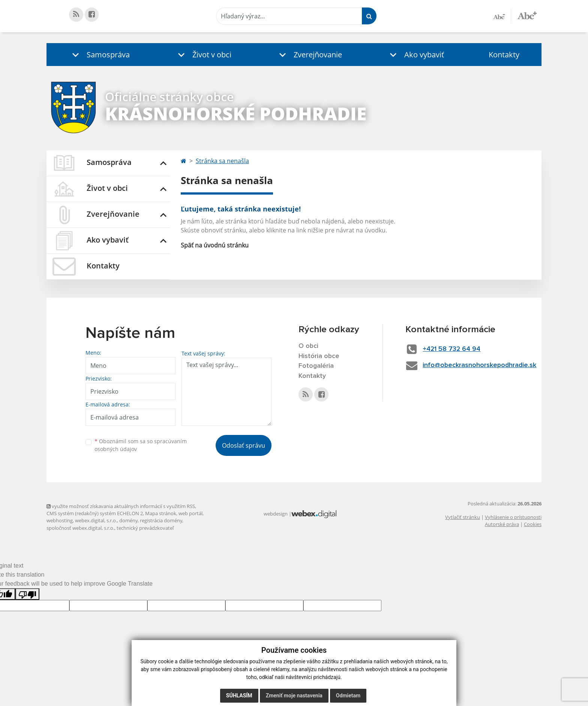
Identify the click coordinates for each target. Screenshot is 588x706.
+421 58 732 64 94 (453, 349)
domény (128, 520)
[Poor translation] (27, 594)
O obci (309, 346)
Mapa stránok (161, 513)
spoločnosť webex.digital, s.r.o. (80, 528)
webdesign (276, 514)
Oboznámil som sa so (141, 445)
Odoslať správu (244, 445)
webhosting (60, 520)
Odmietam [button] (348, 696)
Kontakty (504, 55)
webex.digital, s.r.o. (96, 520)
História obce (319, 356)
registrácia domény (161, 520)
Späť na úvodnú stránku (215, 245)
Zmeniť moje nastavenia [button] (294, 696)
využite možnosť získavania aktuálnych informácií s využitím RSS (121, 506)
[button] (99, 55)
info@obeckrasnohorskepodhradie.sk (481, 365)
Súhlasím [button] (239, 696)
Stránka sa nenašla (222, 161)
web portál (190, 513)
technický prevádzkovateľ (145, 528)
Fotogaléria (316, 366)
